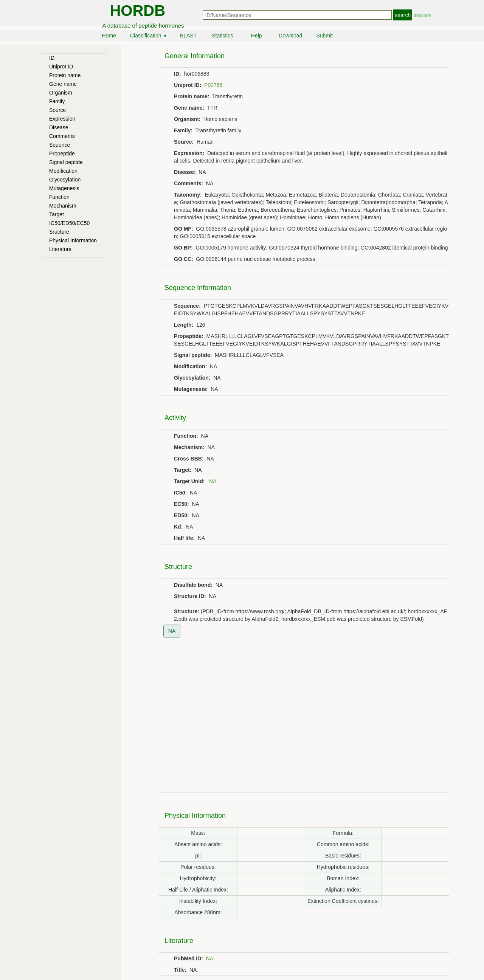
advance (422, 16)
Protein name (65, 75)
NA (213, 481)
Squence (60, 145)
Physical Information (73, 240)
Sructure (59, 232)
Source (57, 110)
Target (57, 214)
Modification (63, 171)
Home (109, 36)
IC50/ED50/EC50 (69, 223)
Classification (149, 36)
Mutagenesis (64, 188)
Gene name (63, 84)
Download (290, 36)
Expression (62, 119)
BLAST (188, 36)
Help (257, 36)
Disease (59, 127)
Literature (60, 249)
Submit (324, 36)
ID (52, 58)
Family (57, 101)
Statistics (222, 36)
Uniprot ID (61, 67)
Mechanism (63, 206)
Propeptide (62, 154)
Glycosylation (65, 180)
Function (59, 197)
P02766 (213, 85)
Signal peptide (66, 162)
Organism (61, 93)
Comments (62, 136)
